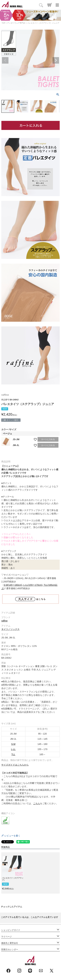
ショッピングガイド (11, 930)
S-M (13, 744)
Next (56, 60)
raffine (4, 621)
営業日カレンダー (10, 950)
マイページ (6, 937)
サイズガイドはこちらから (15, 765)
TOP (3, 23)
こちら (37, 803)
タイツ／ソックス (10, 629)
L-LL (13, 749)
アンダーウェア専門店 (16, 23)
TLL (13, 754)
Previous (5, 60)
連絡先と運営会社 (10, 943)
